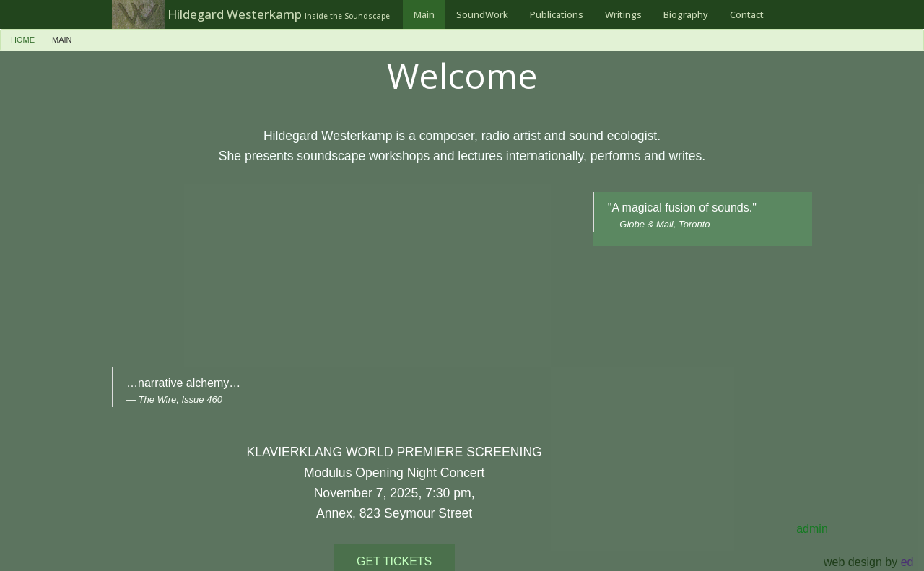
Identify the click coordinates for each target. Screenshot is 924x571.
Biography (686, 14)
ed (907, 562)
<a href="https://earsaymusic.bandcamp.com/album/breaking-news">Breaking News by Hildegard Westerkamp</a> (200, 280)
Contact (747, 14)
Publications (557, 14)
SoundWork (482, 14)
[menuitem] (424, 14)
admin (812, 529)
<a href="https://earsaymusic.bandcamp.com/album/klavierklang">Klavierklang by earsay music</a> (443, 282)
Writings (623, 14)
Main (424, 14)
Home (23, 40)
